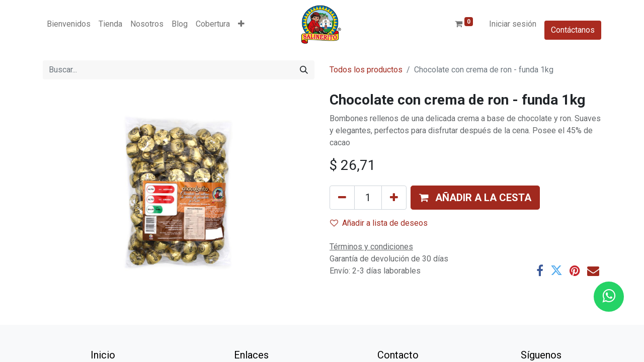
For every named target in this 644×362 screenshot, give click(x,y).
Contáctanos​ (573, 30)
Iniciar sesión (513, 24)
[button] (241, 24)
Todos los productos (366, 70)
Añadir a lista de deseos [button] (379, 223)
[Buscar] (304, 70)
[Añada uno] (394, 198)
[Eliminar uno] (342, 198)
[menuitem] (69, 24)
